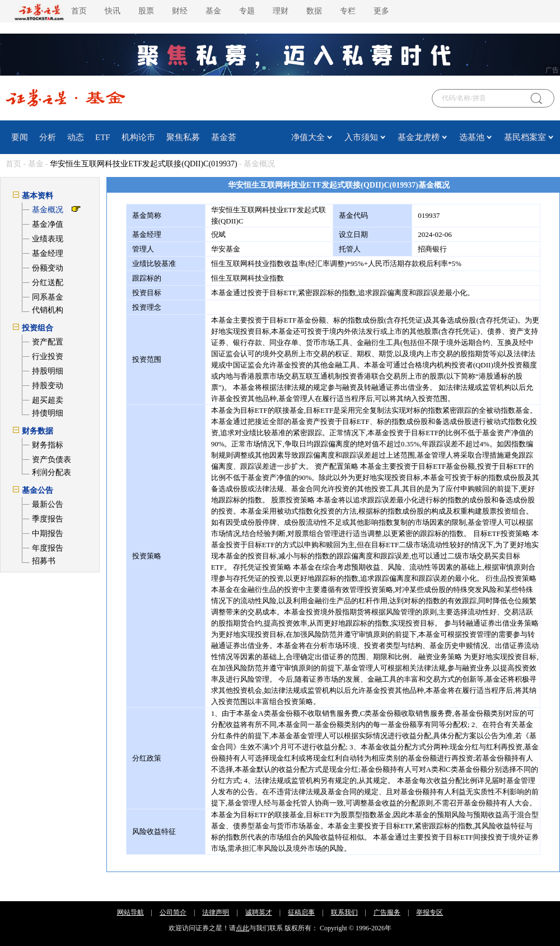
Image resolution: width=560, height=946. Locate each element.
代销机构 (48, 310)
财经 (180, 11)
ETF (103, 137)
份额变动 (48, 268)
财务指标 (48, 445)
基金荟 (224, 137)
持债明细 (48, 413)
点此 (242, 928)
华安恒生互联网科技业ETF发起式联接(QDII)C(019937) (143, 164)
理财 (281, 11)
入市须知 (361, 137)
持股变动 (48, 386)
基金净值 (48, 224)
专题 (247, 11)
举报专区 (430, 912)
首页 (79, 11)
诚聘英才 (259, 912)
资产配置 (48, 342)
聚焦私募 (183, 137)
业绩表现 (48, 239)
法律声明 (216, 912)
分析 (48, 137)
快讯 (113, 11)
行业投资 (48, 357)
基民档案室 (525, 137)
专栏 (348, 11)
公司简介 (173, 912)
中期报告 (48, 533)
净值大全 (308, 137)
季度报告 (48, 519)
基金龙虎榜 (419, 137)
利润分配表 (52, 472)
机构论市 (138, 137)
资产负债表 (52, 460)
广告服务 (387, 912)
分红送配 (48, 283)
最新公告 (48, 504)
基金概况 (48, 210)
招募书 (44, 561)
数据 (314, 11)
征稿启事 (301, 912)
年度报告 (48, 548)
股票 (146, 11)
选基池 (472, 137)
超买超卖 (48, 400)
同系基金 (48, 297)
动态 (76, 137)
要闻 (20, 137)
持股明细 (48, 371)
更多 (381, 11)
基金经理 (48, 253)
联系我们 (344, 912)
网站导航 (130, 912)
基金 (213, 11)
